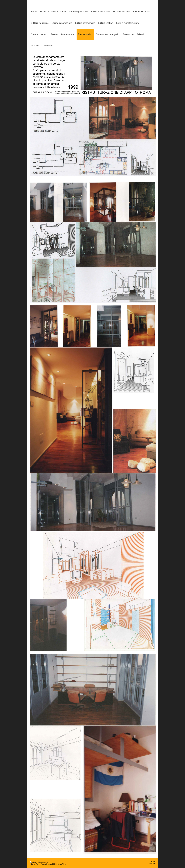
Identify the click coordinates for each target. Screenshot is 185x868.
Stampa (34, 862)
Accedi (153, 862)
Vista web (152, 864)
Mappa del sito (43, 862)
